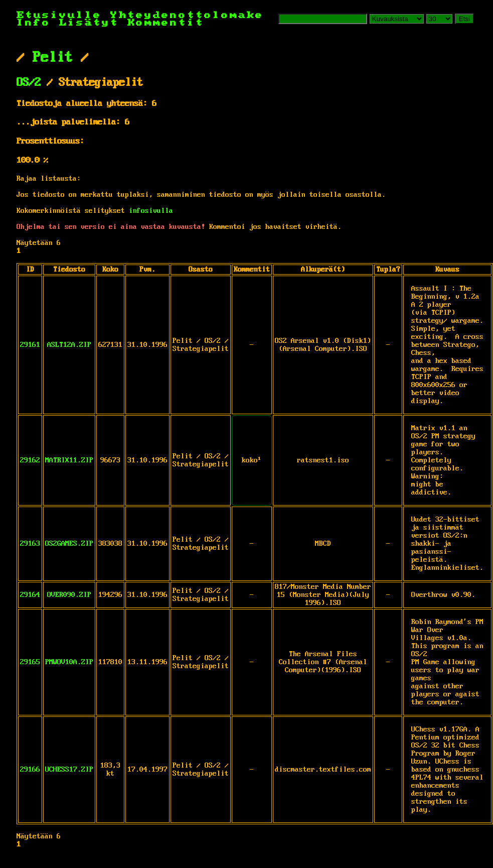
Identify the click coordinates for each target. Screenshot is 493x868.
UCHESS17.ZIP (69, 770)
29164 (30, 595)
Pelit (53, 58)
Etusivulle (63, 15)
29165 (30, 662)
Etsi (464, 19)
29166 (30, 770)
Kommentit (166, 23)
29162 (30, 460)
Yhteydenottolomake (187, 15)
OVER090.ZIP (69, 595)
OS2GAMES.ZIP (69, 544)
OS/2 (29, 83)
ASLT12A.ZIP (69, 345)
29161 (30, 345)
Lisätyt (89, 23)
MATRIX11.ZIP (69, 460)
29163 (30, 544)
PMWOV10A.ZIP (69, 662)
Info (34, 23)
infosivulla (151, 211)
